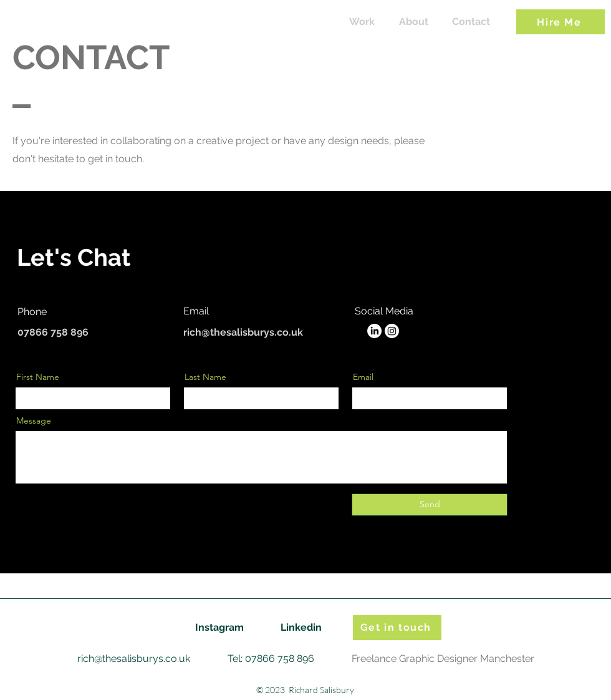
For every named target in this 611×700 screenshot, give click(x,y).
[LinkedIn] (374, 331)
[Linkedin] (301, 628)
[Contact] (471, 22)
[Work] (362, 22)
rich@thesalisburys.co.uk (243, 332)
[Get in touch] (397, 628)
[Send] (430, 505)
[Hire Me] (560, 22)
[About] (414, 22)
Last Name (205, 377)
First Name (38, 377)
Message (34, 420)
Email (363, 377)
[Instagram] (392, 331)
